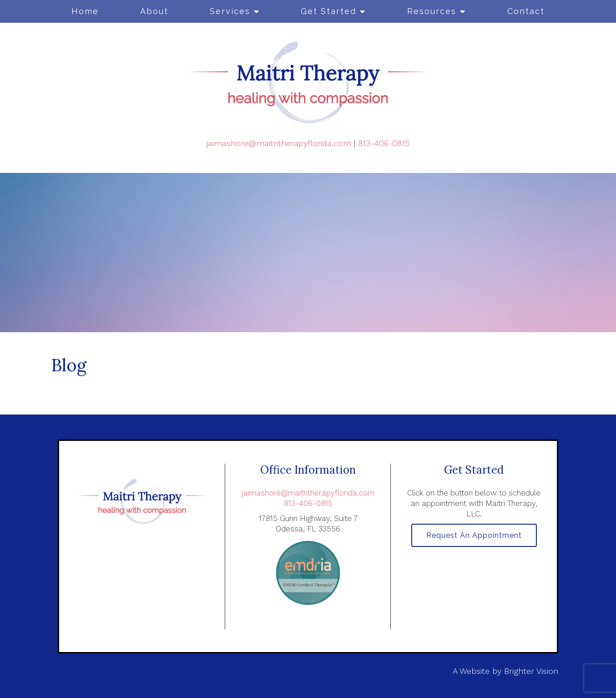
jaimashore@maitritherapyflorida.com (279, 143)
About (154, 11)
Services (230, 11)
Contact (526, 11)
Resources (432, 11)
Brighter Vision (531, 671)
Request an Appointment (474, 536)
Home (85, 11)
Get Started (328, 11)
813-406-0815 (384, 143)
